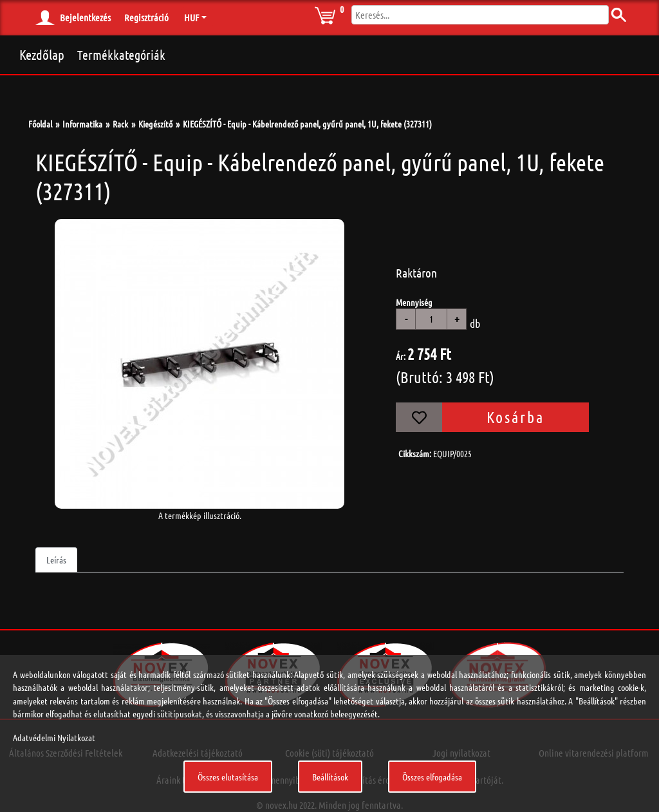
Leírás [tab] (56, 560)
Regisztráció (146, 17)
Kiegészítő (155, 124)
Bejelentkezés (85, 17)
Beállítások (330, 777)
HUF (191, 17)
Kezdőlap (42, 54)
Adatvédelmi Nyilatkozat (54, 737)
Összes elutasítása (228, 777)
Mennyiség (414, 302)
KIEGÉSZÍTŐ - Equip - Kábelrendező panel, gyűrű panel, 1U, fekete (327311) (307, 124)
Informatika (82, 124)
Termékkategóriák (121, 55)
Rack (120, 124)
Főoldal (40, 124)
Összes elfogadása (432, 777)
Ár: (401, 356)
